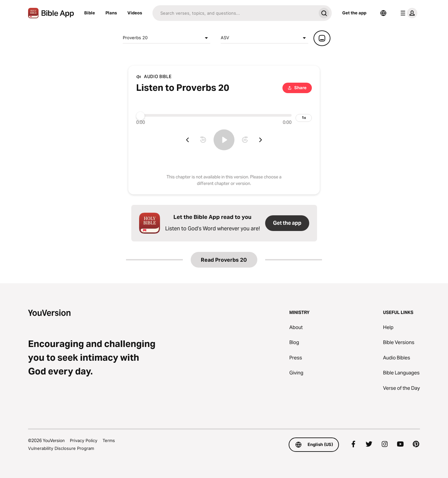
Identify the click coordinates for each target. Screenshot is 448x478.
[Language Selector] (383, 13)
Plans (111, 13)
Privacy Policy (84, 440)
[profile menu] (408, 13)
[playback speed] (304, 118)
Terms (109, 440)
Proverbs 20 (167, 38)
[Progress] (214, 115)
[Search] (234, 13)
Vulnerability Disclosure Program (61, 448)
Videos (135, 13)
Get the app (354, 13)
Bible (90, 13)
